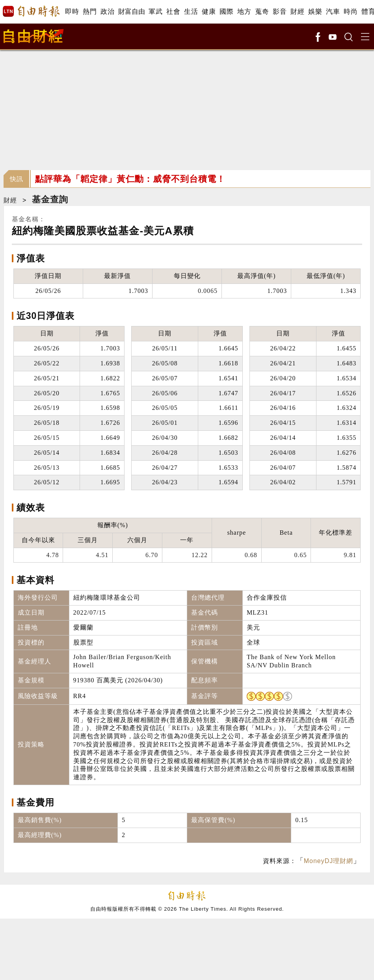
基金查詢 (50, 199)
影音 (280, 12)
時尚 (351, 12)
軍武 (155, 12)
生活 (191, 12)
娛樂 (315, 12)
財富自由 (131, 12)
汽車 (333, 12)
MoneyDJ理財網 (329, 861)
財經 (297, 12)
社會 (173, 12)
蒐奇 (262, 12)
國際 (226, 12)
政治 (107, 12)
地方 (244, 12)
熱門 (90, 12)
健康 (209, 12)
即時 (72, 12)
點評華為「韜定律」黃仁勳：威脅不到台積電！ (130, 179)
